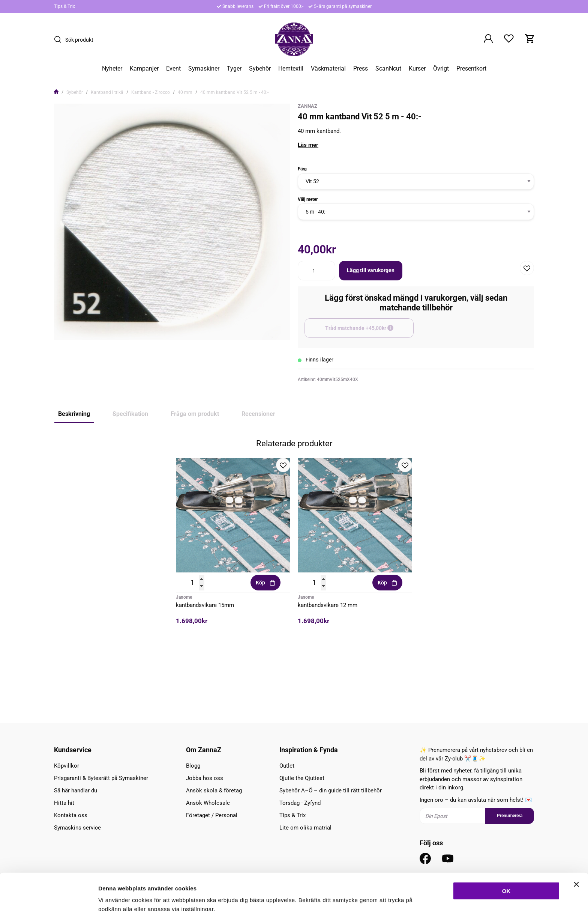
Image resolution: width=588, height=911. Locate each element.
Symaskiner (204, 69)
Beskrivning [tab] (74, 414)
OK (506, 854)
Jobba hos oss (205, 778)
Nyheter (112, 69)
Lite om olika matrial (305, 828)
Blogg (193, 766)
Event (173, 69)
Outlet (287, 766)
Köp (266, 646)
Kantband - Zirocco (151, 92)
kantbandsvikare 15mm (205, 668)
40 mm (185, 92)
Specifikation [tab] (130, 414)
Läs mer (308, 145)
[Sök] (60, 39)
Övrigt (441, 69)
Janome (184, 660)
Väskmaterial (328, 69)
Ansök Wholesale (208, 803)
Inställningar (408, 896)
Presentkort (471, 69)
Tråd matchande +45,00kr (370, 331)
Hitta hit (64, 803)
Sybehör (260, 69)
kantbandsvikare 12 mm (328, 668)
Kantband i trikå (107, 92)
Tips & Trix (64, 6)
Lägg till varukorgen (371, 270)
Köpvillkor (67, 766)
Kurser (417, 69)
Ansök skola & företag (214, 791)
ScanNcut (388, 69)
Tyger (234, 69)
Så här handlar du (76, 791)
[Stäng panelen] (576, 847)
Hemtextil (291, 69)
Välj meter (308, 199)
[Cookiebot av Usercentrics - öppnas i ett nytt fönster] (49, 896)
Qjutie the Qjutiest (302, 778)
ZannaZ (307, 106)
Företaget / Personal (212, 815)
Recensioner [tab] (258, 414)
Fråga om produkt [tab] (195, 414)
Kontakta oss (71, 815)
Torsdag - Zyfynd (300, 803)
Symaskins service (77, 828)
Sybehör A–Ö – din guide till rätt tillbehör (331, 791)
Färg (302, 169)
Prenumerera (510, 816)
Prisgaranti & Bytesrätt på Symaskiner (101, 778)
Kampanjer (144, 69)
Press (361, 69)
